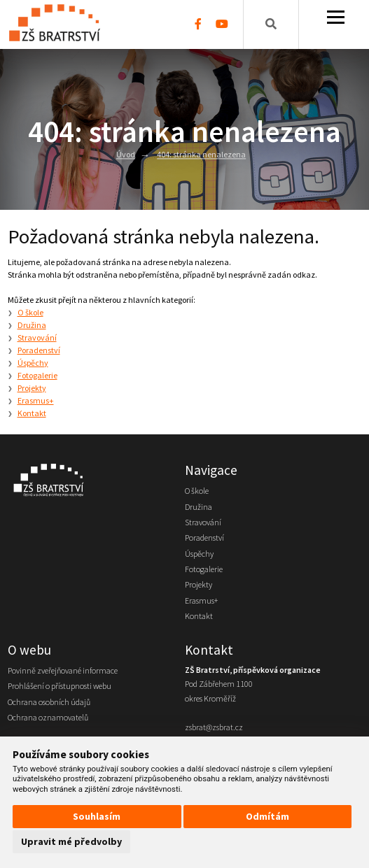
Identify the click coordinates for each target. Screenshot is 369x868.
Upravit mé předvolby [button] (71, 841)
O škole (30, 312)
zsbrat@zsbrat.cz (214, 727)
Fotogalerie (37, 375)
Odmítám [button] (267, 816)
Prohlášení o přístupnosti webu (60, 686)
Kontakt (32, 413)
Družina (32, 325)
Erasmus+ (36, 400)
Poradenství (39, 350)
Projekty (32, 388)
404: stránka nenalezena (201, 155)
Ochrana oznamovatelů (48, 717)
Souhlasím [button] (97, 816)
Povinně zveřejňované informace (63, 670)
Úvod (126, 155)
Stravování (37, 337)
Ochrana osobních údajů (49, 702)
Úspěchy (33, 363)
